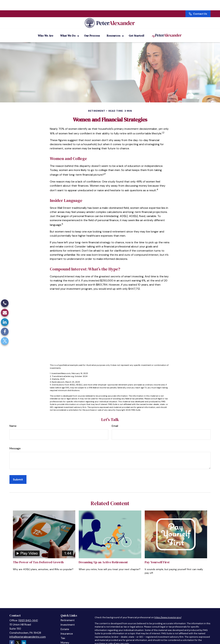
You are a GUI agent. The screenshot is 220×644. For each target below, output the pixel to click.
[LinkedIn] (5, 322)
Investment (68, 620)
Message (15, 444)
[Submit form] (18, 475)
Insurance (67, 629)
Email (115, 421)
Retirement (68, 616)
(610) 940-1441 (28, 616)
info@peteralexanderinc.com (28, 632)
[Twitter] (5, 341)
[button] (46, 31)
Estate (65, 624)
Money (65, 638)
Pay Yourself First (157, 557)
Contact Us (198, 3)
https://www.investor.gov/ (168, 613)
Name (13, 421)
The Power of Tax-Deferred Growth (38, 557)
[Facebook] (5, 332)
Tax (63, 633)
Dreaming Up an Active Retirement (103, 557)
